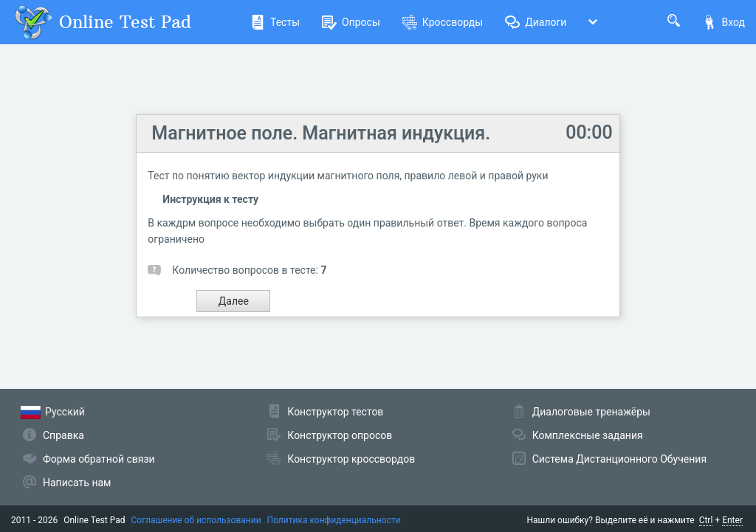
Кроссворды (443, 22)
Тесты (275, 22)
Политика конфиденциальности (334, 520)
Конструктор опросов (340, 435)
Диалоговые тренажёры (591, 412)
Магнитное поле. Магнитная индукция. (321, 133)
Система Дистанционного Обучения (619, 459)
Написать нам (77, 483)
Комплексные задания (588, 435)
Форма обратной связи (99, 459)
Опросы (351, 22)
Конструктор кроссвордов (351, 459)
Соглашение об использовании (196, 520)
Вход (724, 22)
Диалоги (536, 22)
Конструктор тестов (335, 412)
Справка (63, 435)
